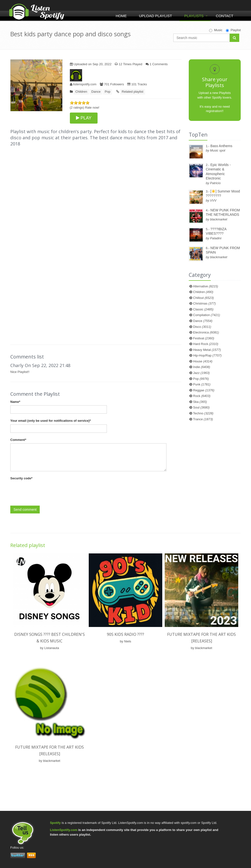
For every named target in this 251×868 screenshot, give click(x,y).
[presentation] (48, 492)
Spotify (55, 823)
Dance (96, 92)
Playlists (194, 16)
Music (216, 30)
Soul (201, 407)
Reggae (204, 390)
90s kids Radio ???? (125, 634)
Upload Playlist (156, 16)
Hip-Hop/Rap (207, 355)
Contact (225, 16)
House (203, 361)
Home (121, 16)
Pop (107, 92)
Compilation (207, 315)
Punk (202, 384)
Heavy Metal (207, 350)
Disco (202, 327)
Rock (202, 396)
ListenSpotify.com (64, 830)
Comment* (18, 440)
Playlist (233, 30)
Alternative (206, 286)
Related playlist (133, 92)
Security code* (21, 478)
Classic (203, 309)
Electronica (206, 332)
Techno (203, 413)
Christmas (204, 303)
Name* (15, 402)
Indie (202, 367)
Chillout (204, 298)
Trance (203, 419)
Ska (200, 402)
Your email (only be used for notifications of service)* (50, 421)
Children (81, 92)
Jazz (201, 373)
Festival (204, 338)
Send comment (25, 510)
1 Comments (157, 64)
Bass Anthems (221, 146)
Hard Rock (206, 344)
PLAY (84, 118)
